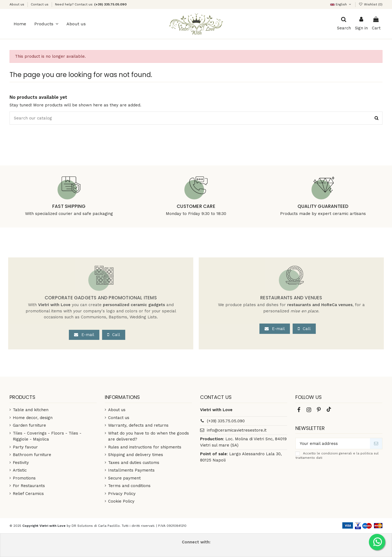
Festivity (21, 463)
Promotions (24, 478)
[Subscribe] (376, 444)
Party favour (25, 447)
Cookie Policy (121, 501)
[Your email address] (333, 444)
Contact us (40, 4)
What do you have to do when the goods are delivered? (148, 436)
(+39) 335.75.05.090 (226, 421)
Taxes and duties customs (134, 463)
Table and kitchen (31, 410)
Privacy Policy (122, 494)
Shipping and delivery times (136, 455)
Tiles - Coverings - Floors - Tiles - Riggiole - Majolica (47, 436)
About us (17, 4)
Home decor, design (33, 418)
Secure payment (124, 478)
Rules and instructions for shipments (145, 447)
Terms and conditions (129, 486)
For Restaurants (29, 486)
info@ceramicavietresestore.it (237, 430)
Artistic (20, 470)
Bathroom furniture (32, 455)
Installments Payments (131, 470)
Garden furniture (29, 425)
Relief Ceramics (28, 494)
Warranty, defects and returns (138, 425)
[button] (46, 24)
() (371, 4)
